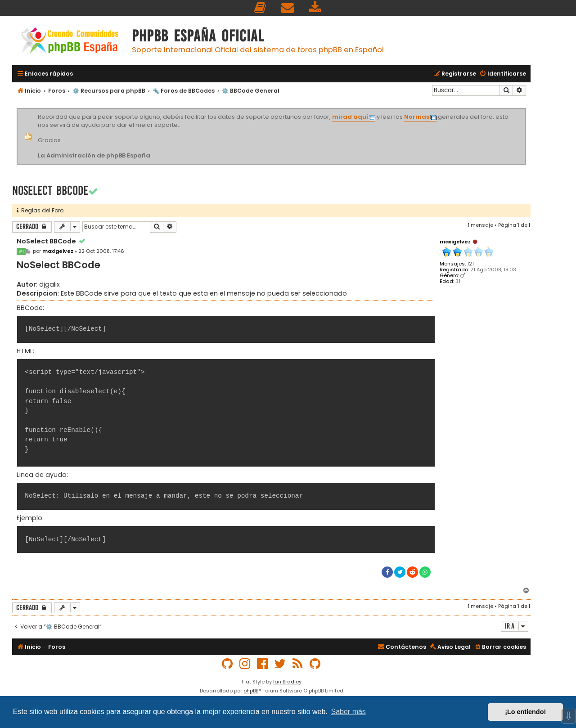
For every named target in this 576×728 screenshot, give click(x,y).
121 (470, 264)
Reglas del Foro (40, 210)
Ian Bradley (287, 682)
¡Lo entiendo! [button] (525, 712)
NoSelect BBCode (50, 191)
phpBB (251, 691)
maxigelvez (455, 242)
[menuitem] (261, 8)
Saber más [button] (349, 712)
